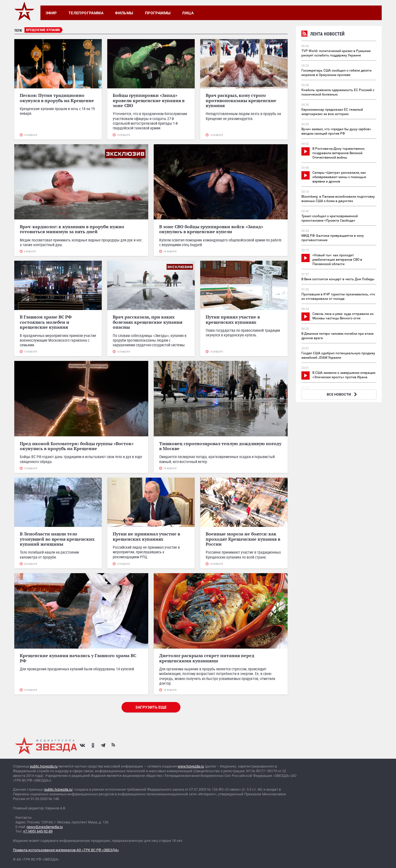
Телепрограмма (86, 13)
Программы (158, 13)
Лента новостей (323, 35)
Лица (188, 13)
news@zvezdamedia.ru (45, 827)
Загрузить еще (151, 707)
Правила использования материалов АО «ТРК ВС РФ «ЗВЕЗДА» (66, 850)
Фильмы (124, 13)
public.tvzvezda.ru (44, 766)
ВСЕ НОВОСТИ (343, 394)
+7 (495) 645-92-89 (38, 831)
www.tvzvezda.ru (191, 766)
